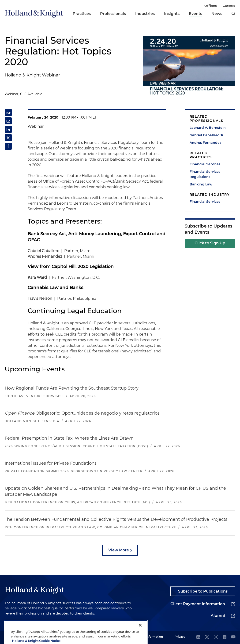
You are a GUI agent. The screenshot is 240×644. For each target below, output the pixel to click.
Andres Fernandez (205, 143)
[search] (233, 14)
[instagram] (216, 637)
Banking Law (201, 184)
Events (195, 14)
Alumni (218, 616)
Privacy (180, 637)
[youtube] (233, 637)
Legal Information (150, 637)
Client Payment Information (198, 604)
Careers (229, 6)
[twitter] (207, 637)
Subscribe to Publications (203, 591)
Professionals (113, 14)
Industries (145, 14)
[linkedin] (198, 637)
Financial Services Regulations (205, 174)
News (217, 14)
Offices (211, 6)
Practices (82, 14)
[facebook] (225, 637)
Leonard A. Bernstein (208, 128)
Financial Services (205, 164)
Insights (172, 14)
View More (119, 550)
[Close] (140, 637)
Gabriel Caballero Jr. (207, 135)
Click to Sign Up (210, 243)
